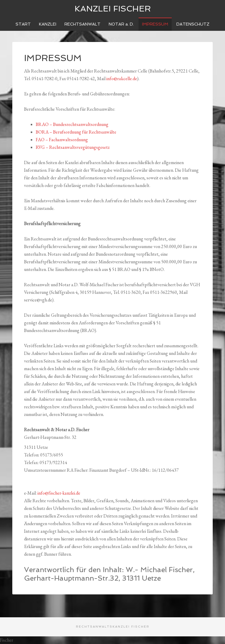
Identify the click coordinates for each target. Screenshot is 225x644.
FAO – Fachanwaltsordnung (62, 140)
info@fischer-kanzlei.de (59, 493)
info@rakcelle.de (122, 79)
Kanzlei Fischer (113, 9)
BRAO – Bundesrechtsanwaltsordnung (72, 124)
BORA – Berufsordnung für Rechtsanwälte (76, 132)
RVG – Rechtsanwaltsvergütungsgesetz (73, 147)
